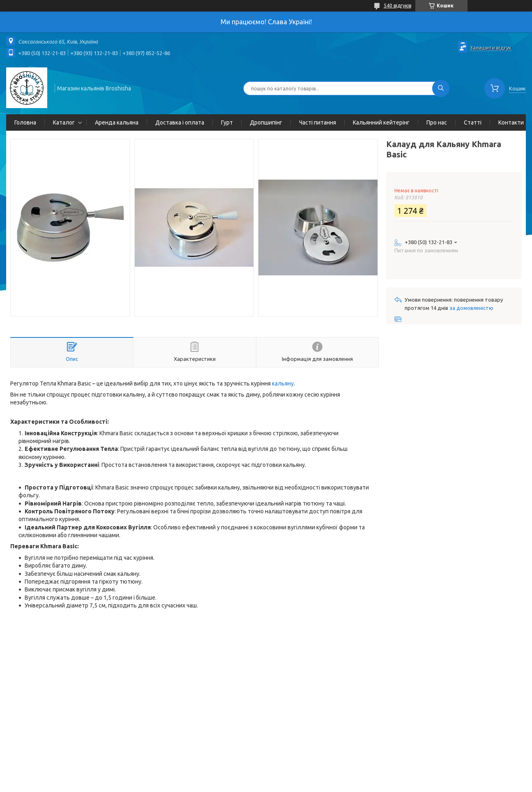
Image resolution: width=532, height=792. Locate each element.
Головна (25, 122)
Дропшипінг (266, 122)
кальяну (283, 383)
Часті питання (318, 122)
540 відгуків (397, 6)
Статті (473, 122)
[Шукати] (441, 88)
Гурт (227, 122)
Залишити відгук (491, 48)
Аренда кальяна (117, 122)
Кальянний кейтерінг (381, 122)
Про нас (437, 122)
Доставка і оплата (180, 122)
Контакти (511, 122)
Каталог (64, 122)
